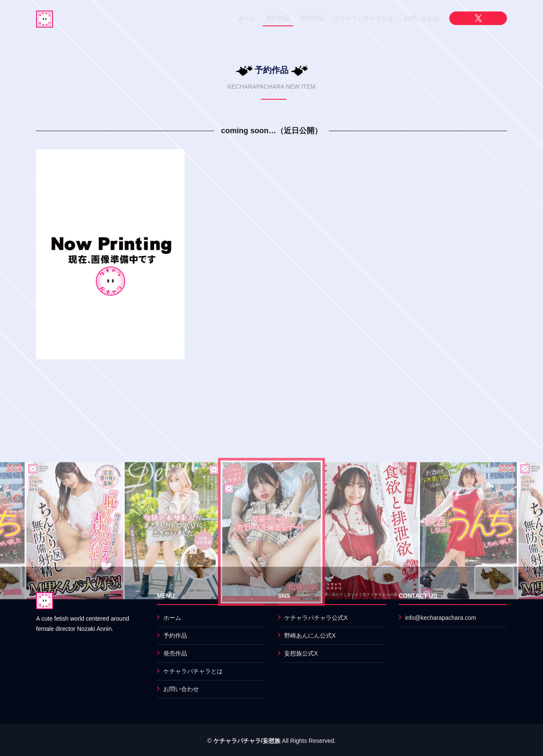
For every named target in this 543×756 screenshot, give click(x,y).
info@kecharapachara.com (441, 618)
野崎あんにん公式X (310, 636)
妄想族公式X (301, 653)
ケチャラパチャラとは (364, 18)
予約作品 (278, 18)
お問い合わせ (421, 18)
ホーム (247, 18)
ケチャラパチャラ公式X (316, 618)
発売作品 (312, 18)
